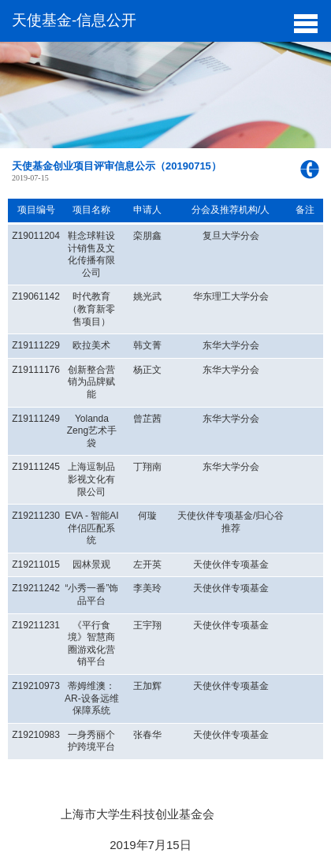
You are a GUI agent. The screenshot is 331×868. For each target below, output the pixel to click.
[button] (305, 22)
